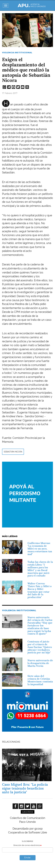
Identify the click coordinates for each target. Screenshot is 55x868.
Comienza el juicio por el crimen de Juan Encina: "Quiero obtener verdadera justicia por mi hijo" (40, 647)
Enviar (27, 858)
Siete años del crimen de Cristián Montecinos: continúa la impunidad (40, 680)
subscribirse (28, 812)
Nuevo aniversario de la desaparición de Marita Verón (40, 663)
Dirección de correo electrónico (27, 845)
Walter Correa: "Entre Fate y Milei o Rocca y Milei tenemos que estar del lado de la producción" (40, 590)
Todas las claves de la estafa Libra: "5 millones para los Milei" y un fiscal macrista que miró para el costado (40, 569)
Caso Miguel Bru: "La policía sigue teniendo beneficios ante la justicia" (25, 788)
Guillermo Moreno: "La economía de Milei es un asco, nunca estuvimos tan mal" (40, 549)
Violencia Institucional (17, 53)
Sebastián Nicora (13, 452)
